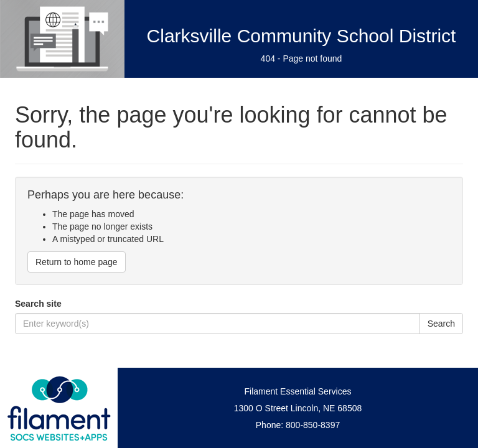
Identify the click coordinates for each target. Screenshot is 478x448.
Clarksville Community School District (302, 36)
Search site (38, 304)
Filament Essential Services (298, 391)
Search (441, 324)
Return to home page (77, 262)
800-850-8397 (313, 425)
